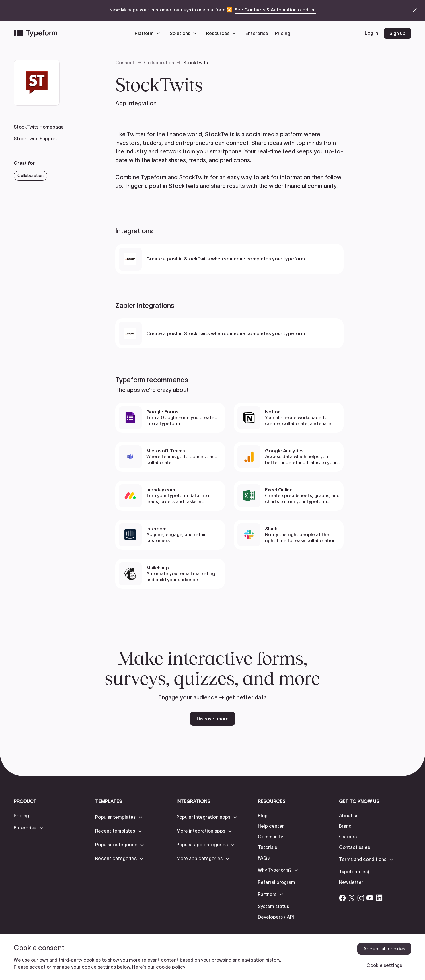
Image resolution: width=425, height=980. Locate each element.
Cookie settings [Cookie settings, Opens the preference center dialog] (384, 965)
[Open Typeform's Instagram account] (361, 898)
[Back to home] (36, 33)
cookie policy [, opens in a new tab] (171, 967)
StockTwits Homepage (39, 127)
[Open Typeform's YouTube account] (370, 898)
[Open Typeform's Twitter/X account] (352, 898)
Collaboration (159, 63)
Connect (125, 63)
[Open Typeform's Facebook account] (342, 898)
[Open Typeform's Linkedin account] (379, 898)
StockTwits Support (36, 139)
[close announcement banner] (415, 10)
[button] (149, 33)
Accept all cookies (384, 949)
